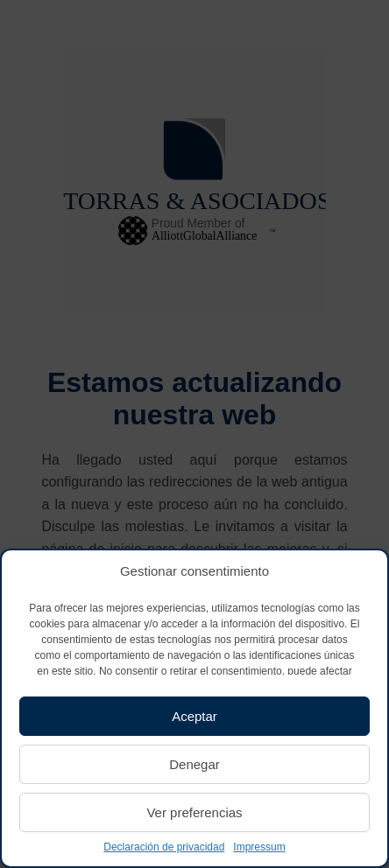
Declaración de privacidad (164, 847)
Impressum (259, 847)
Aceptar (194, 716)
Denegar (194, 764)
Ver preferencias (194, 812)
